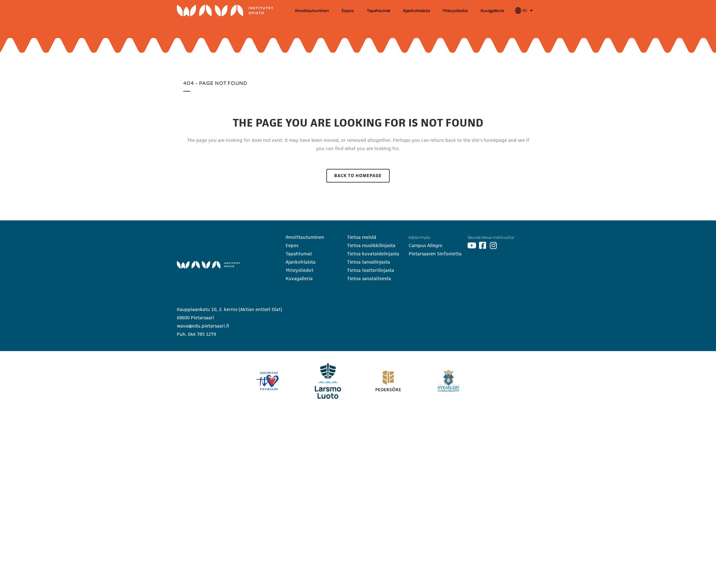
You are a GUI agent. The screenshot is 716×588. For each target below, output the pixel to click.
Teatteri (438, 25)
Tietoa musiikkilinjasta (371, 245)
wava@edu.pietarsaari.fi (203, 326)
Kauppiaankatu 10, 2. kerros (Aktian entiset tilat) (229, 309)
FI (528, 10)
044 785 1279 (202, 334)
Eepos (348, 10)
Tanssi (373, 25)
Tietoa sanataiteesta (369, 278)
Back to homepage (358, 176)
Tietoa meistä (362, 237)
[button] (202, 25)
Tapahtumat (379, 10)
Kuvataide (315, 25)
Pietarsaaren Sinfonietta (435, 254)
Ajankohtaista (416, 10)
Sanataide (502, 25)
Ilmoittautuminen (312, 10)
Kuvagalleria (492, 10)
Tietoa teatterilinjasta (371, 270)
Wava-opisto (193, 25)
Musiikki (251, 25)
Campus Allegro (426, 245)
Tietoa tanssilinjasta (368, 262)
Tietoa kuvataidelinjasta (373, 254)
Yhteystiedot (455, 10)
